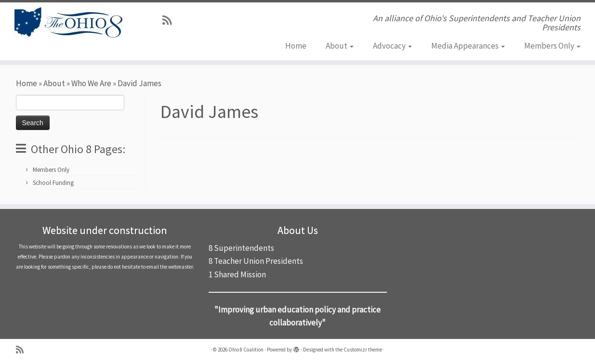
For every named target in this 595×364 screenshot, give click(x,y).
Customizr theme (363, 350)
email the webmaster (170, 267)
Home (296, 46)
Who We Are (91, 83)
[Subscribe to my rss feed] (170, 20)
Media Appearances (468, 46)
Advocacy (392, 46)
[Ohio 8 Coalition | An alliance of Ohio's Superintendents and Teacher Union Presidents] (69, 23)
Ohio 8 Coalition (246, 350)
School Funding (53, 183)
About (340, 46)
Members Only (552, 46)
